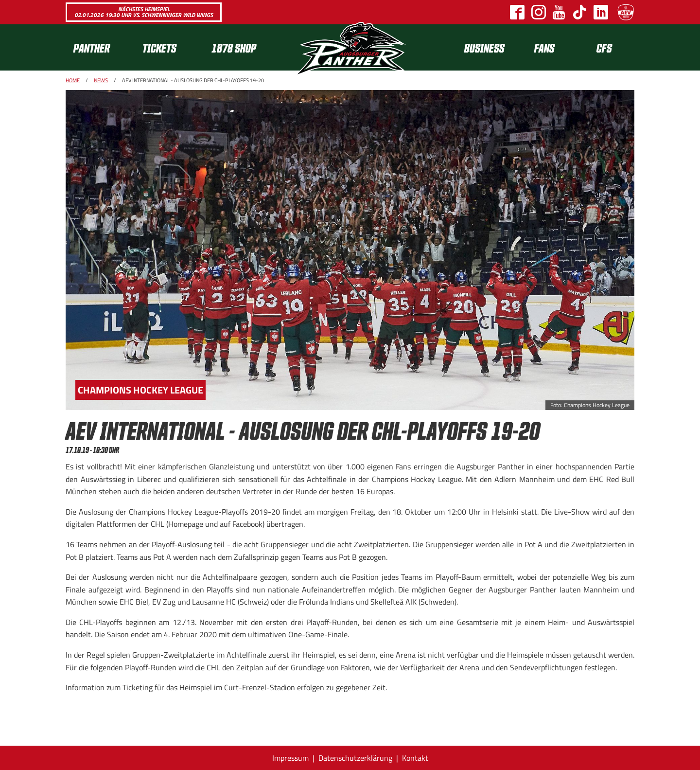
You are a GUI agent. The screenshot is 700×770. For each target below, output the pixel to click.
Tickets (159, 47)
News (101, 80)
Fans (544, 47)
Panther (92, 47)
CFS (604, 47)
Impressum (290, 758)
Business (484, 47)
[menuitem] (100, 47)
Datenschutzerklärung (355, 758)
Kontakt (415, 758)
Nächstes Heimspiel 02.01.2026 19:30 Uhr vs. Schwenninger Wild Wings (144, 12)
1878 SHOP (234, 47)
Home (73, 80)
